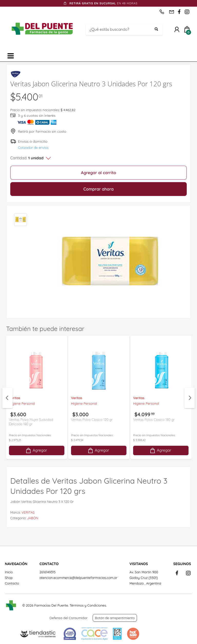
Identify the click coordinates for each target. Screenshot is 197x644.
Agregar (36, 450)
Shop (9, 578)
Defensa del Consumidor (68, 618)
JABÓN (33, 518)
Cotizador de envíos (33, 148)
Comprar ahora (98, 189)
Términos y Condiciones (88, 605)
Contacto (12, 583)
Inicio (9, 572)
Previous (7, 398)
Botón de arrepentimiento (115, 618)
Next (190, 398)
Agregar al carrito (99, 173)
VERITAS (28, 512)
